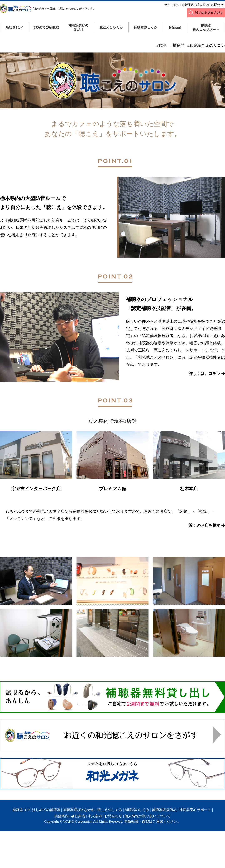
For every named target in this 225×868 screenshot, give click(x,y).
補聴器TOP (21, 810)
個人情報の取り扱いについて (148, 816)
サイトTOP (172, 5)
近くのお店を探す (207, 525)
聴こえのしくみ (110, 810)
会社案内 (188, 5)
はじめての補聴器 (46, 810)
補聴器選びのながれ (79, 810)
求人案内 (202, 5)
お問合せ (217, 5)
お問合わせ (113, 816)
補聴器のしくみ (137, 810)
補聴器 (179, 45)
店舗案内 (61, 816)
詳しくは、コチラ (207, 374)
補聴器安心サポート (195, 810)
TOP (162, 45)
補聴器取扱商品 (164, 810)
